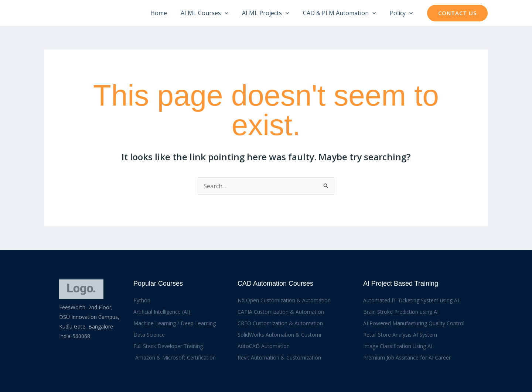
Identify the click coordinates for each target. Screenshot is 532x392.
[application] (232, 13)
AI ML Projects (270, 13)
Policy (402, 13)
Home (168, 13)
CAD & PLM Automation (342, 13)
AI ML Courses (212, 13)
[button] (457, 13)
